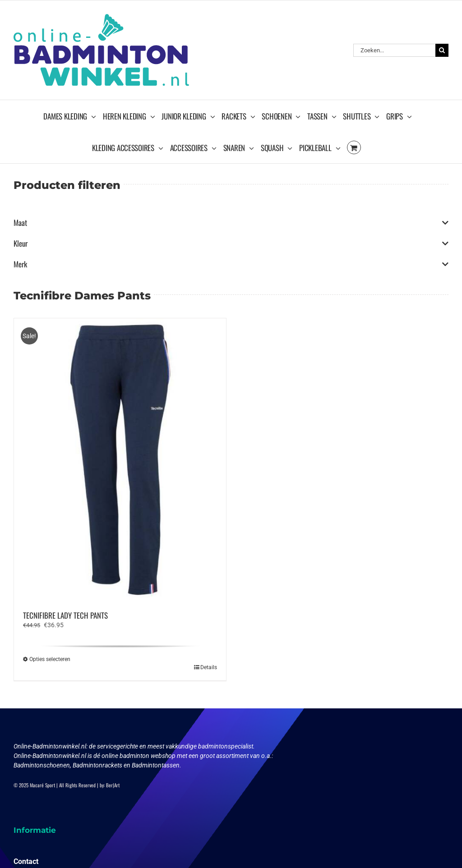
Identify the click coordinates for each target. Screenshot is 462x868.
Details (209, 667)
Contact (26, 861)
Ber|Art (113, 785)
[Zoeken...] (394, 50)
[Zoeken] (442, 50)
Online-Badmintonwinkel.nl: (51, 746)
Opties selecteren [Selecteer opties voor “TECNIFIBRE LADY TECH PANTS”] (50, 659)
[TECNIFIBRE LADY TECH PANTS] (120, 460)
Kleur (231, 243)
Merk (231, 264)
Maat (231, 223)
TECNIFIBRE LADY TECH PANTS (65, 615)
